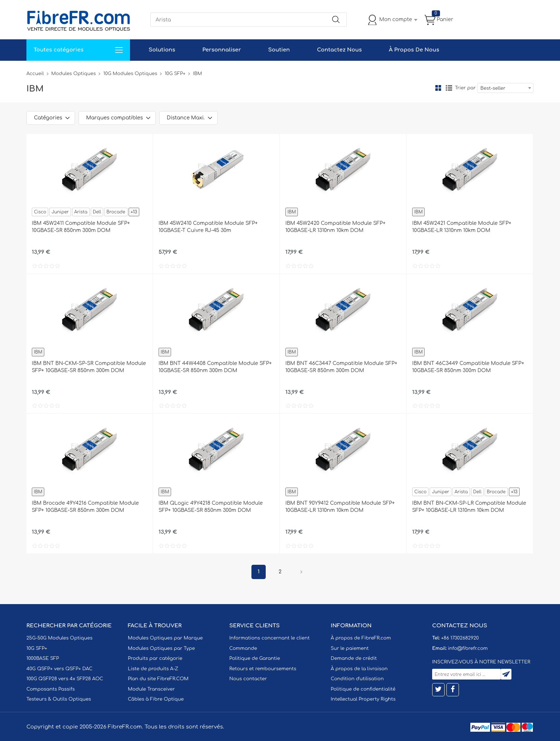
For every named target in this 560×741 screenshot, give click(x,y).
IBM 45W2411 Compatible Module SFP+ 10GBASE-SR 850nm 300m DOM (81, 227)
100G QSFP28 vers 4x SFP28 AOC (65, 679)
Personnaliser (221, 50)
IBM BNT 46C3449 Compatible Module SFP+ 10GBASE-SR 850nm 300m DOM (468, 367)
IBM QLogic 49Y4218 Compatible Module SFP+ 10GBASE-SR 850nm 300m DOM (211, 507)
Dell (97, 212)
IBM (292, 212)
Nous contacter (248, 679)
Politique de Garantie (255, 658)
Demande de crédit (354, 658)
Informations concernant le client (269, 638)
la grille (438, 88)
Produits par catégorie (155, 658)
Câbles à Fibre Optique (156, 699)
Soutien (279, 50)
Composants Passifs (51, 689)
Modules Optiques (74, 74)
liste (449, 88)
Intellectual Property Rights (363, 699)
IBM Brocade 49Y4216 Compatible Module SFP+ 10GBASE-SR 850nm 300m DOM (85, 507)
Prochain (301, 572)
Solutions (162, 50)
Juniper (60, 212)
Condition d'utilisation (357, 679)
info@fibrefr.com (468, 648)
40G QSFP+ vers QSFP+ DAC (59, 669)
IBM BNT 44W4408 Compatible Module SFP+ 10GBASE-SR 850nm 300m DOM (215, 367)
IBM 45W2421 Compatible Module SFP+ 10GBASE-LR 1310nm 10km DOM (462, 227)
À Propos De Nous (414, 50)
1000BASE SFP (43, 658)
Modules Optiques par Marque (165, 638)
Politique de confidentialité (363, 689)
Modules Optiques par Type (161, 648)
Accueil (35, 74)
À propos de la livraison (359, 669)
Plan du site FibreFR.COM (158, 679)
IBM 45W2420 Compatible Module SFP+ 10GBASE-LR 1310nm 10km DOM (335, 227)
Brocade (116, 212)
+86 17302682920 (460, 638)
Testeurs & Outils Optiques (59, 699)
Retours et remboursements (263, 669)
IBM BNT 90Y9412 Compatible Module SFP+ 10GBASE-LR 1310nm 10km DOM (340, 507)
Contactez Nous (339, 50)
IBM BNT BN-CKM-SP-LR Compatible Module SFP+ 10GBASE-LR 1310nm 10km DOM (469, 507)
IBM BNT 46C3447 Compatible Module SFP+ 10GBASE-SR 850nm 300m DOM (341, 367)
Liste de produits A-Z (153, 669)
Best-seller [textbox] (493, 88)
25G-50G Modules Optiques (59, 638)
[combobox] (505, 88)
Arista (81, 212)
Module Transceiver (151, 689)
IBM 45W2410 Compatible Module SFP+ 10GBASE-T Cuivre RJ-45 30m (208, 227)
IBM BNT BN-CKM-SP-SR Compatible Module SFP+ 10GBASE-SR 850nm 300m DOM (89, 367)
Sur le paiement (350, 648)
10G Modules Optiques (130, 74)
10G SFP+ (175, 74)
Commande (243, 648)
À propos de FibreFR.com (361, 638)
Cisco (40, 212)
